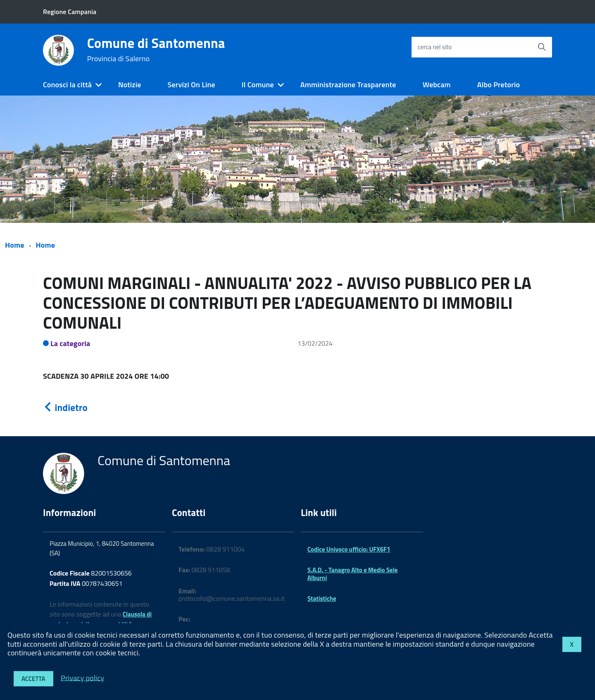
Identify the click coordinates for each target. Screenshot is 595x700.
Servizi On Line (192, 85)
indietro (65, 407)
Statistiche (322, 598)
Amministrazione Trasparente (348, 85)
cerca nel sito (435, 47)
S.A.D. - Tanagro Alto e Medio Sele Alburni (352, 574)
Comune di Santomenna (156, 50)
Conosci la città (67, 85)
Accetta (33, 679)
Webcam (437, 85)
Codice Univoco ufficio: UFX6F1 (349, 549)
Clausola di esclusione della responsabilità (101, 619)
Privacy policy (82, 677)
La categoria (70, 343)
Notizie (130, 85)
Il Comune (258, 85)
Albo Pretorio (499, 85)
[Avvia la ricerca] (542, 47)
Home (15, 245)
